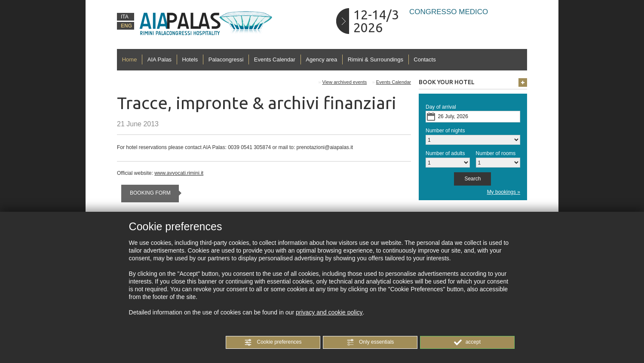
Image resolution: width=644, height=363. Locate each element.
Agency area (321, 59)
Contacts (425, 59)
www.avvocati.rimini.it (179, 173)
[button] (273, 342)
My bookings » (504, 192)
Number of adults (445, 153)
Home (130, 59)
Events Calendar (275, 59)
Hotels (190, 59)
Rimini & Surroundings (376, 59)
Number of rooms (496, 153)
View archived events (345, 82)
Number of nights (445, 131)
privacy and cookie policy (329, 312)
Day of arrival (441, 107)
